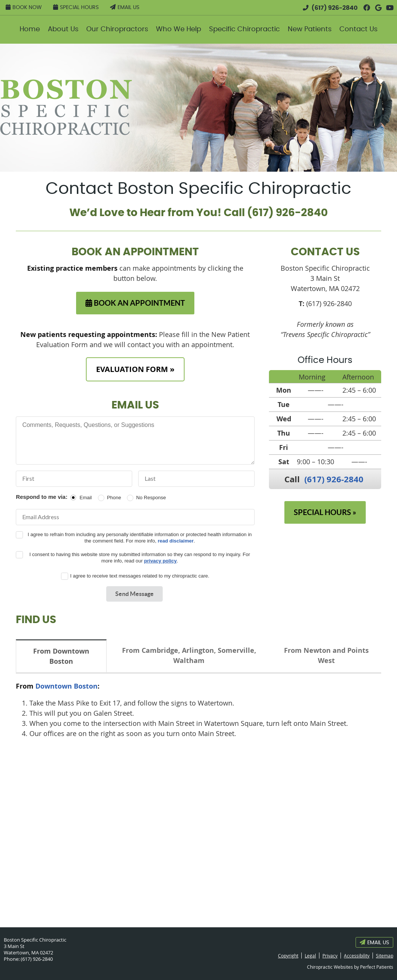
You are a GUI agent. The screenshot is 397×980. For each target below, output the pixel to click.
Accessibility (357, 956)
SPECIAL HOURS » (325, 512)
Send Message (134, 594)
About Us (63, 29)
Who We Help (179, 29)
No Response (151, 498)
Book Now (24, 7)
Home (30, 29)
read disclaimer (176, 541)
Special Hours (76, 7)
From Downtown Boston (61, 656)
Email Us (125, 7)
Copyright (288, 956)
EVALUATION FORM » (135, 369)
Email (86, 498)
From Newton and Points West (326, 655)
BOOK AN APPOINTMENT (135, 303)
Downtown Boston (66, 686)
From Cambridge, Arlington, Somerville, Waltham (189, 655)
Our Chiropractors (117, 29)
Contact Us (358, 29)
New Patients (310, 29)
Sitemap (385, 956)
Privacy (330, 956)
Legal (310, 956)
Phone (114, 498)
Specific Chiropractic (244, 29)
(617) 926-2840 (334, 8)
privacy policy (161, 561)
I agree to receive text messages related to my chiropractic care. (140, 576)
